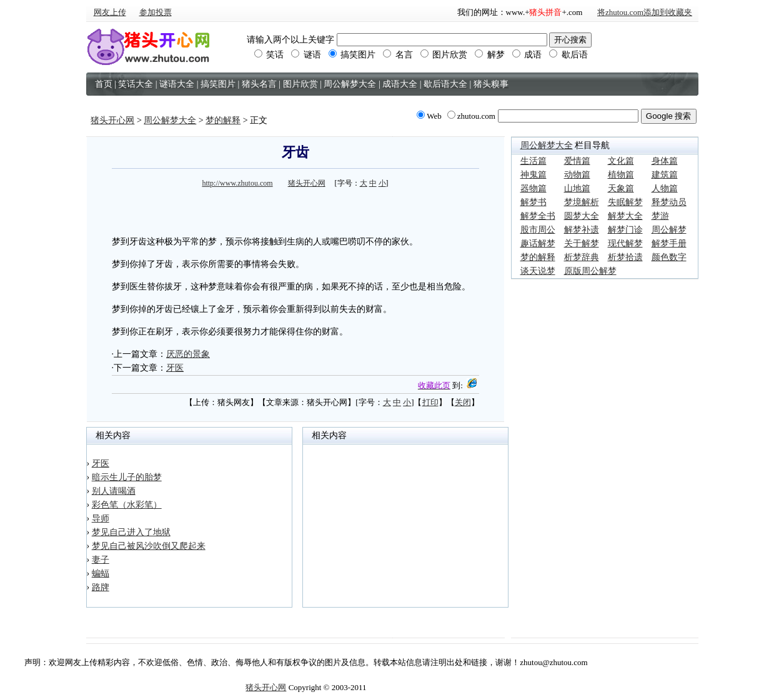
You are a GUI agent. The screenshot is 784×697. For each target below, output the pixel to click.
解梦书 (533, 202)
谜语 (306, 55)
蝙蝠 (101, 574)
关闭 (463, 402)
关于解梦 (582, 243)
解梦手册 (669, 243)
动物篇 (577, 175)
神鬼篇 (533, 175)
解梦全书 (538, 216)
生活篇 (533, 161)
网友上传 (110, 12)
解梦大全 (625, 216)
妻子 (101, 560)
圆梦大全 (582, 216)
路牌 (101, 587)
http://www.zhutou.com (237, 183)
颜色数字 (669, 257)
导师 (101, 519)
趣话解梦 (538, 243)
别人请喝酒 (114, 491)
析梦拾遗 (625, 257)
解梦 (490, 55)
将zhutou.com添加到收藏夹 (645, 12)
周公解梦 (669, 230)
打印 (430, 402)
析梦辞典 (582, 257)
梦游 (660, 216)
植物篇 (621, 175)
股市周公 (538, 230)
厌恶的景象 (188, 354)
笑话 (269, 55)
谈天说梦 (538, 271)
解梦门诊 (625, 230)
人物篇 (665, 188)
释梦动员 (669, 202)
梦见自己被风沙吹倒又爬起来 (149, 546)
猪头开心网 (112, 120)
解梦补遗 (582, 230)
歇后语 (568, 55)
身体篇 (665, 161)
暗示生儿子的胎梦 (127, 477)
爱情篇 (577, 161)
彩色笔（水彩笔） (127, 505)
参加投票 (156, 12)
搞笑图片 (352, 55)
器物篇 (533, 188)
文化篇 (621, 161)
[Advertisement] (295, 210)
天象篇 (621, 188)
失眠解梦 (625, 202)
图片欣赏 (444, 55)
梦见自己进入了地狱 (131, 532)
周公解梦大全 (170, 120)
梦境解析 (582, 202)
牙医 (175, 368)
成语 (527, 55)
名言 (398, 55)
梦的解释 (223, 120)
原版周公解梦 (590, 271)
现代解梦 (625, 243)
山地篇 (577, 188)
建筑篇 (665, 175)
